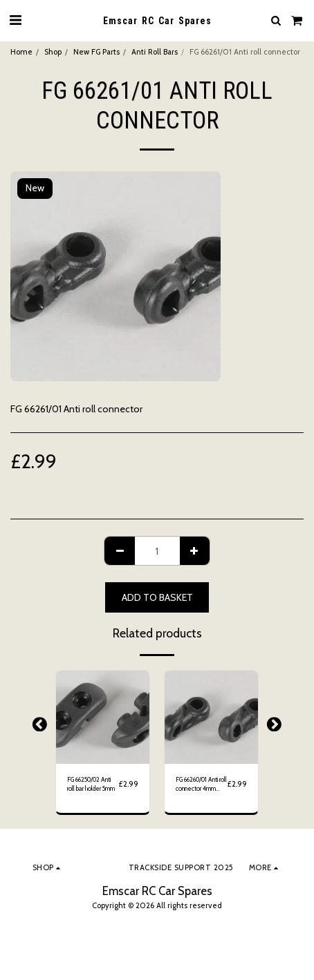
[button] (15, 20)
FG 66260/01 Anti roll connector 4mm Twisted (201, 785)
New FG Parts (96, 52)
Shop (53, 52)
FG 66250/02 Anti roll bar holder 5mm (91, 784)
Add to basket (157, 597)
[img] (103, 717)
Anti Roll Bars (155, 52)
